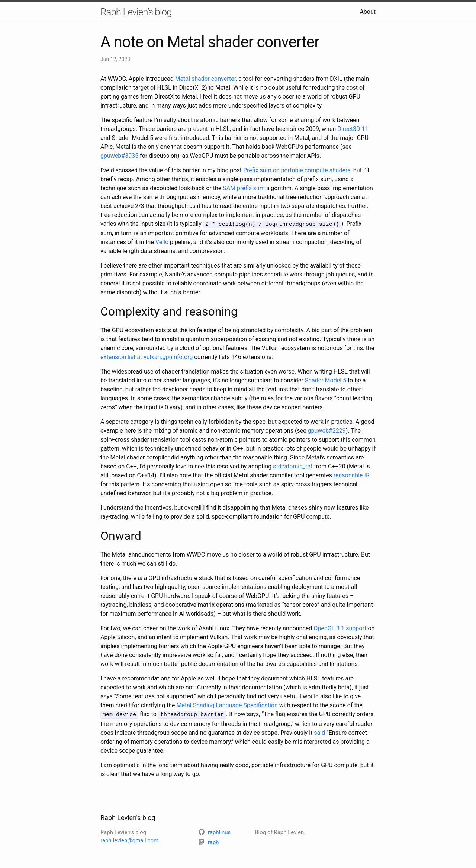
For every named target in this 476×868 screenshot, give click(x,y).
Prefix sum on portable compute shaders (297, 170)
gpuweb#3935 (119, 156)
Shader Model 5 (326, 380)
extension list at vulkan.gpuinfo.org (147, 357)
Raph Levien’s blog (136, 12)
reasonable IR (352, 475)
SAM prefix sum (244, 188)
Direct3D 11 (353, 129)
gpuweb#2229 (327, 430)
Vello (162, 242)
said (319, 732)
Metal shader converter (205, 79)
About (368, 12)
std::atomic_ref (293, 466)
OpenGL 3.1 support (340, 628)
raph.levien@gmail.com (129, 840)
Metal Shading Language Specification (227, 705)
